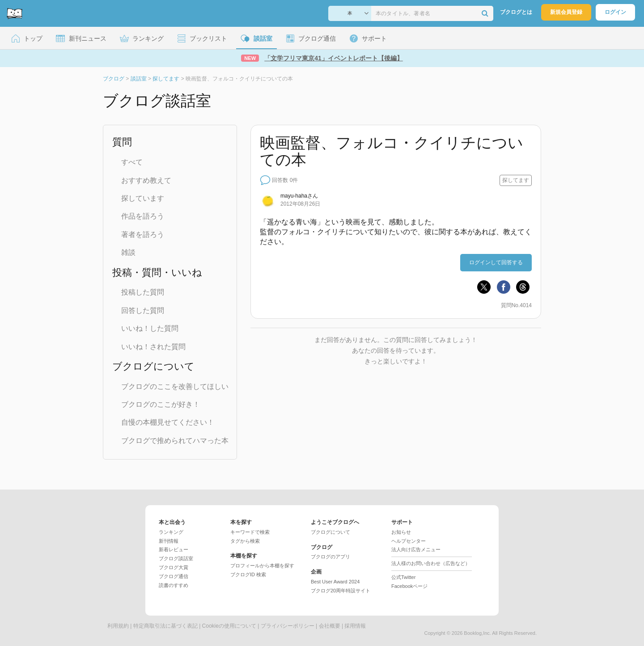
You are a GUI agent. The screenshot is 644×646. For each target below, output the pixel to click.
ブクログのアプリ (330, 557)
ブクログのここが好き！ (161, 404)
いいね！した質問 (150, 328)
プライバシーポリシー (288, 626)
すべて (132, 162)
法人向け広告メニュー (416, 549)
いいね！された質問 (153, 347)
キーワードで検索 (250, 532)
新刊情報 (169, 541)
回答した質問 (143, 310)
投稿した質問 (143, 292)
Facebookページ (409, 586)
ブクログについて (330, 532)
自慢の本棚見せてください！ (168, 422)
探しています (143, 198)
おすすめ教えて (146, 180)
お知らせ (401, 532)
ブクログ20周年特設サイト (341, 591)
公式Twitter (403, 577)
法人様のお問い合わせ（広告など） (431, 563)
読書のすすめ (174, 585)
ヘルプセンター (409, 541)
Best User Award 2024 (335, 582)
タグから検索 (245, 541)
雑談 (128, 252)
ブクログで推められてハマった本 (175, 441)
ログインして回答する (496, 262)
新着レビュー (174, 549)
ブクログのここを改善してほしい (175, 386)
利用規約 (118, 626)
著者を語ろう (143, 234)
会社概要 (330, 626)
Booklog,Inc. (477, 633)
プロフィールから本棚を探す (262, 566)
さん (299, 196)
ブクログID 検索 (248, 574)
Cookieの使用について (229, 626)
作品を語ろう (143, 216)
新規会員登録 (566, 12)
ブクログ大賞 (174, 567)
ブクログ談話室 (176, 558)
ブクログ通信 (174, 576)
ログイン (615, 12)
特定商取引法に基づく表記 (165, 626)
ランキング (171, 532)
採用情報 (355, 626)
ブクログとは (516, 12)
